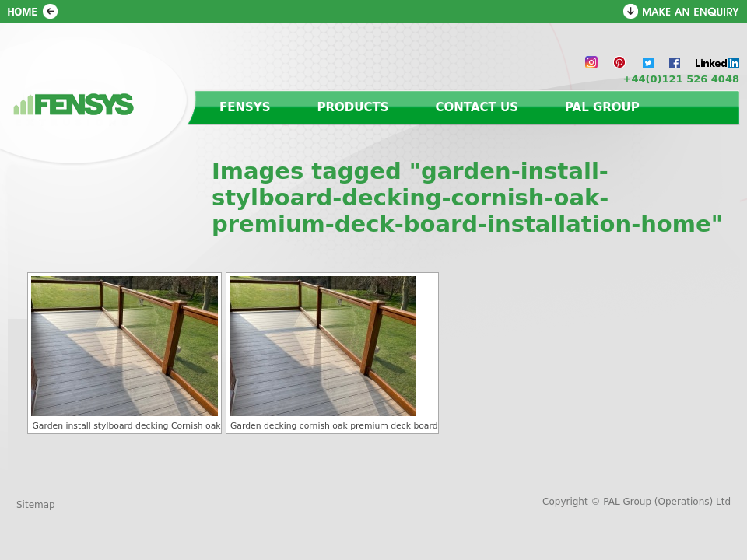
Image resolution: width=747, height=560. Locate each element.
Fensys (245, 107)
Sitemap (36, 505)
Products (353, 107)
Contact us (477, 107)
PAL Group (602, 107)
